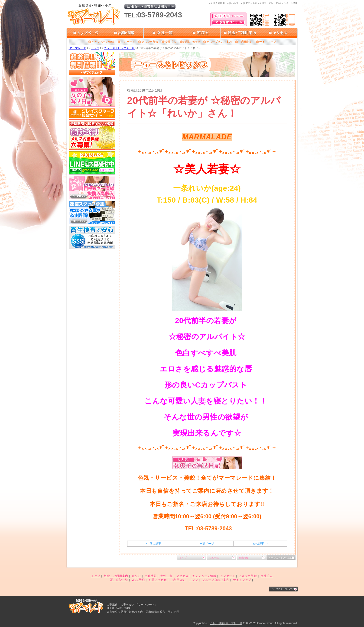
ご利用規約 (245, 42)
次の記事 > (260, 544)
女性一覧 (214, 558)
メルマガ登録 (150, 42)
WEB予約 (138, 580)
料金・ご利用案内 (116, 576)
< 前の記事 (154, 544)
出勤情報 (244, 558)
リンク (194, 580)
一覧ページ (207, 544)
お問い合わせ (192, 42)
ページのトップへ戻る (280, 558)
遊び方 (136, 576)
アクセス (182, 576)
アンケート (128, 42)
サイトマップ (268, 42)
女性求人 (171, 42)
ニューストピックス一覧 (119, 48)
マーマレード (77, 48)
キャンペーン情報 (103, 42)
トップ (95, 48)
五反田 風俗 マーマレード (226, 623)
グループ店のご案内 (219, 42)
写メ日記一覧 (119, 580)
